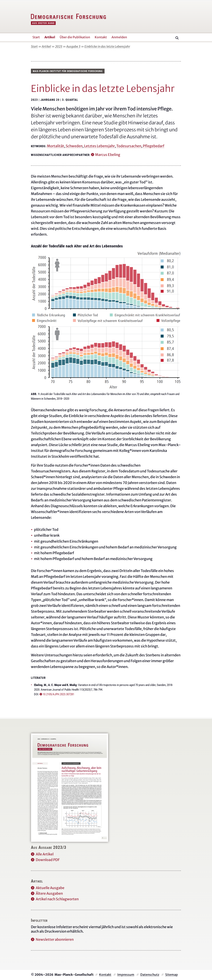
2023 (59, 46)
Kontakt (105, 975)
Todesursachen (129, 146)
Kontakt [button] (101, 37)
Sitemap (172, 975)
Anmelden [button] (119, 37)
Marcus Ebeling (108, 155)
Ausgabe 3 (73, 46)
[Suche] (177, 38)
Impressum (126, 975)
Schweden (74, 146)
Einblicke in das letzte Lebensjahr (107, 46)
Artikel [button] (50, 37)
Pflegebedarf (154, 146)
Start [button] (36, 37)
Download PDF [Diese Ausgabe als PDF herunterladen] (48, 860)
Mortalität (56, 146)
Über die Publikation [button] (75, 37)
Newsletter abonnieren (55, 939)
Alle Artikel (45, 854)
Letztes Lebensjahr (99, 146)
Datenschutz (150, 975)
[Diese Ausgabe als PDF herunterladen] (70, 787)
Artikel (46, 46)
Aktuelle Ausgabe (50, 888)
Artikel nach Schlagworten (57, 899)
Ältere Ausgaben (49, 893)
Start (34, 46)
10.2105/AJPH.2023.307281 (58, 694)
